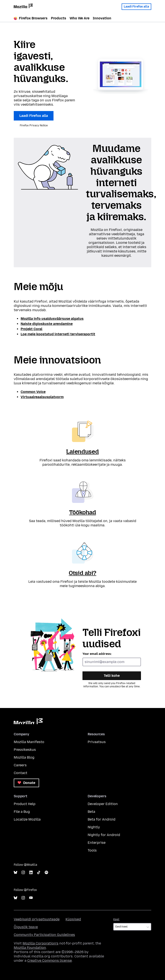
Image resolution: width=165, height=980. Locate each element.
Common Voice (33, 392)
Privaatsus (97, 742)
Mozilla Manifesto (29, 742)
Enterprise (97, 843)
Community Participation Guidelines (44, 935)
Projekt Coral (31, 329)
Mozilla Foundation (30, 948)
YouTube (31, 898)
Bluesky (15, 873)
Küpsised (73, 919)
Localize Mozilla (27, 819)
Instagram (23, 873)
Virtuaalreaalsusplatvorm (42, 397)
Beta (91, 812)
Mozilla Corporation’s (40, 943)
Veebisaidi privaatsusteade (37, 919)
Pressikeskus (25, 750)
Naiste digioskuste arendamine (47, 324)
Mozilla (28, 721)
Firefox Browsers (31, 18)
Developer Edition (103, 804)
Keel (116, 919)
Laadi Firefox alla (136, 6)
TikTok (39, 873)
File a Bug (22, 812)
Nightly (94, 827)
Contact (21, 773)
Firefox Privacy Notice (34, 125)
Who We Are (79, 18)
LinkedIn (31, 873)
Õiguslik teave (26, 927)
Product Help (25, 804)
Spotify (46, 873)
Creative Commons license (50, 961)
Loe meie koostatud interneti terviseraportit (58, 334)
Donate (26, 783)
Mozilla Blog (24, 757)
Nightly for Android (104, 835)
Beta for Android (102, 819)
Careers (20, 765)
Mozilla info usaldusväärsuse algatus (52, 319)
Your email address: (97, 654)
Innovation (102, 18)
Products (59, 18)
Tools (92, 850)
